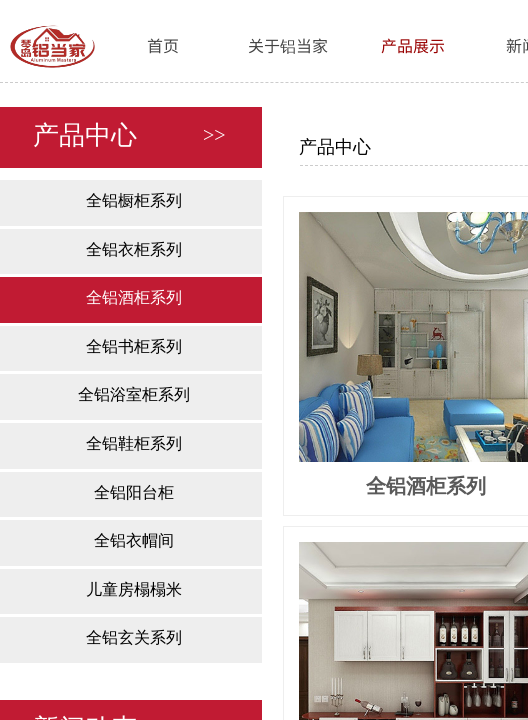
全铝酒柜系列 (134, 297)
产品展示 (413, 45)
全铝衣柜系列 (134, 249)
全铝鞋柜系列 (134, 443)
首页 (163, 45)
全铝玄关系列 (134, 637)
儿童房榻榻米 (134, 589)
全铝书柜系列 (134, 346)
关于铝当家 (288, 45)
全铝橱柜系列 (134, 200)
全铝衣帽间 (134, 540)
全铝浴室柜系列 (134, 394)
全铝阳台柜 (134, 492)
